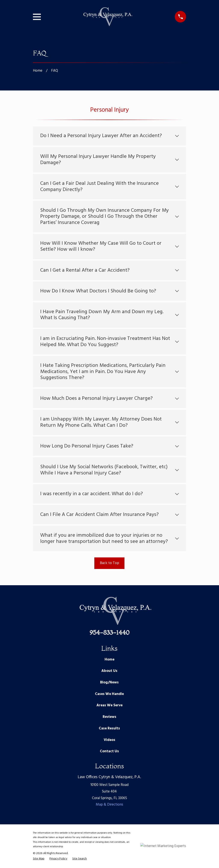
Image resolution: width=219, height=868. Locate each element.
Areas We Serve (109, 705)
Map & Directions (109, 805)
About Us (109, 671)
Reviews (109, 717)
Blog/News (109, 682)
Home (109, 660)
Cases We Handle (109, 694)
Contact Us (109, 751)
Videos (109, 740)
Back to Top (109, 563)
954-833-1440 (109, 632)
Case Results (109, 728)
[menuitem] (39, 859)
